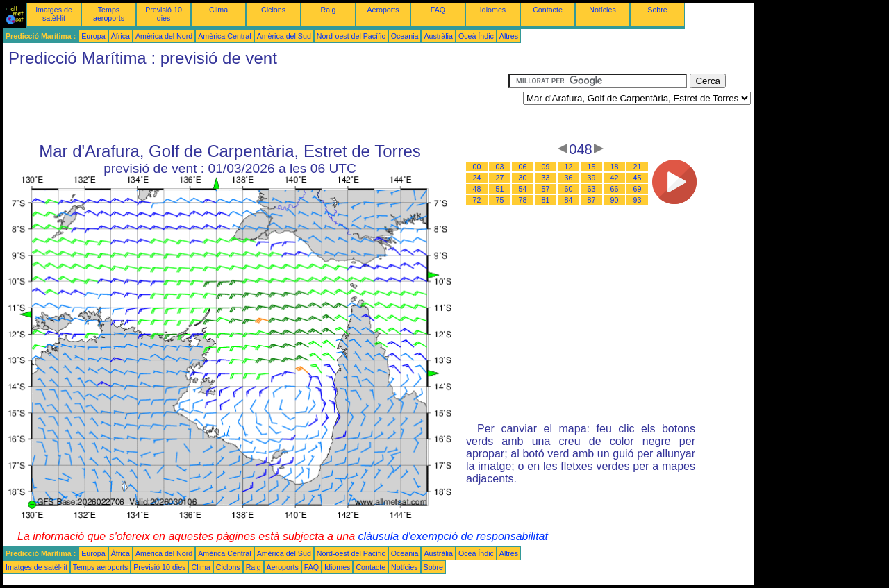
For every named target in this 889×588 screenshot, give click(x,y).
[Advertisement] (256, 105)
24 (477, 178)
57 (546, 189)
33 (546, 178)
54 (523, 189)
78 (523, 200)
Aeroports (383, 10)
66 (615, 189)
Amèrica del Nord (164, 36)
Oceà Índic (476, 36)
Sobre (657, 10)
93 (638, 200)
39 (592, 178)
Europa (93, 36)
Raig (329, 10)
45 (638, 178)
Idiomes (493, 10)
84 (569, 200)
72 (477, 200)
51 (500, 189)
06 (523, 167)
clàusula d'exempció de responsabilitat (452, 536)
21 (638, 167)
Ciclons (273, 10)
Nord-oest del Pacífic (351, 36)
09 (546, 167)
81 (546, 200)
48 (477, 189)
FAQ (438, 10)
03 (500, 167)
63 (592, 189)
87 (592, 200)
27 (500, 178)
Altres (509, 36)
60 (569, 189)
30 (523, 178)
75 (500, 200)
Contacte (548, 10)
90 (615, 200)
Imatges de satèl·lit (54, 14)
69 (638, 189)
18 (615, 167)
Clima (218, 10)
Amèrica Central (224, 36)
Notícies (603, 10)
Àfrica (121, 36)
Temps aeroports (109, 14)
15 (592, 167)
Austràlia (438, 36)
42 (615, 178)
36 (569, 178)
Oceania (405, 36)
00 (477, 167)
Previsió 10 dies (164, 14)
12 (569, 167)
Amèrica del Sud (284, 36)
